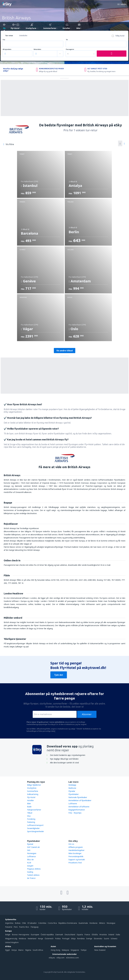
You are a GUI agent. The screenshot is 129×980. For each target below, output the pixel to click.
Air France (31, 878)
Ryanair (30, 844)
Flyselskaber (74, 794)
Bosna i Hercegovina (21, 935)
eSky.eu (52, 958)
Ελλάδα (95, 935)
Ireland (111, 935)
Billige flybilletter (34, 785)
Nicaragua (111, 923)
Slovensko (98, 939)
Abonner (87, 714)
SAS (29, 850)
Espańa (80, 935)
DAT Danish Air (33, 847)
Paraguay (35, 927)
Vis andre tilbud (65, 351)
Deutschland (70, 935)
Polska (58, 939)
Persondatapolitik (76, 856)
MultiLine (72, 788)
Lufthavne (73, 804)
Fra (4, 40)
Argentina (9, 923)
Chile (24, 923)
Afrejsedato (7, 49)
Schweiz (114, 939)
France (87, 935)
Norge (40, 939)
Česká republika (47, 935)
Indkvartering (33, 794)
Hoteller (30, 800)
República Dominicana (68, 923)
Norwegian (32, 853)
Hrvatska (103, 935)
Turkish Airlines (33, 875)
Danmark (59, 935)
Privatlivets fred (75, 863)
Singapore (75, 950)
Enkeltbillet (23, 36)
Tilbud (30, 813)
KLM (29, 863)
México (102, 923)
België (8, 935)
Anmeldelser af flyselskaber (80, 800)
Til (67, 40)
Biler (29, 804)
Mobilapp (72, 785)
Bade (29, 807)
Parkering (31, 822)
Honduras (93, 923)
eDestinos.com (72, 958)
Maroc (21, 950)
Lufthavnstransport (35, 825)
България (35, 935)
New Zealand (100, 950)
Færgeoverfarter (34, 810)
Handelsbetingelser (76, 850)
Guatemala (83, 923)
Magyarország (11, 939)
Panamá (9, 927)
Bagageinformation (77, 810)
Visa (29, 816)
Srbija (73, 939)
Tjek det (59, 675)
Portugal (66, 939)
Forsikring (31, 819)
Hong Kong (55, 950)
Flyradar (72, 791)
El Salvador (32, 923)
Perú (16, 927)
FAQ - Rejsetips (75, 813)
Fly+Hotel (31, 797)
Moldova (22, 939)
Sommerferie (33, 791)
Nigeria (28, 950)
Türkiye (84, 950)
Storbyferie (32, 788)
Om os (71, 844)
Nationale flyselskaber (78, 797)
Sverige (89, 939)
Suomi (106, 939)
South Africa (38, 950)
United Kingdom (12, 942)
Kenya (14, 950)
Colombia (42, 923)
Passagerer (70, 49)
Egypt (8, 950)
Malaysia (65, 950)
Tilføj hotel (120, 36)
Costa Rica (52, 923)
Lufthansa (31, 856)
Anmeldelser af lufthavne (79, 807)
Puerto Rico (24, 927)
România (81, 939)
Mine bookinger (75, 853)
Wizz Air (30, 860)
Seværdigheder (33, 828)
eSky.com (60, 958)
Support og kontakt (77, 860)
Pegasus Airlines (34, 869)
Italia (118, 935)
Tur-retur (9, 36)
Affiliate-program (76, 847)
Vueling (30, 872)
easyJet (30, 866)
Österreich (49, 939)
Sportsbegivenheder (36, 831)
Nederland (32, 939)
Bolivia (18, 923)
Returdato (37, 49)
